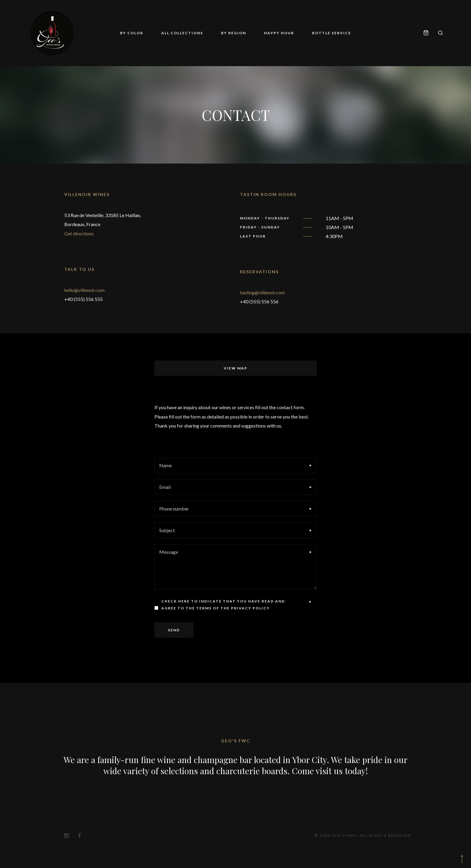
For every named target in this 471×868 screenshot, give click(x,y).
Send (174, 630)
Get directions (79, 233)
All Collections (182, 33)
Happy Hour (279, 33)
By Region (234, 33)
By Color (132, 33)
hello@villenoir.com (84, 290)
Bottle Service (332, 33)
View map (236, 368)
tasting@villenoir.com (262, 292)
